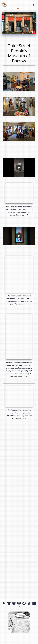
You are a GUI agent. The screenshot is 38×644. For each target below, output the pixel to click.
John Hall (3, 69)
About (20, 6)
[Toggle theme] (34, 5)
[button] (19, 168)
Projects (18, 6)
